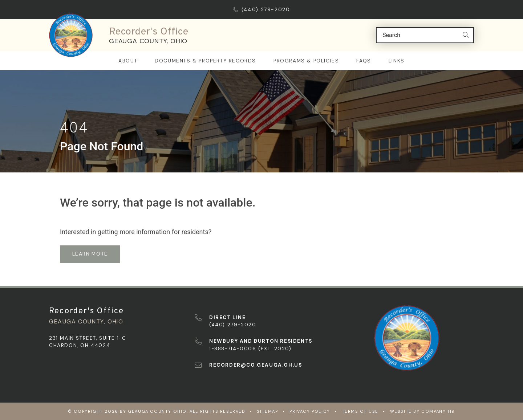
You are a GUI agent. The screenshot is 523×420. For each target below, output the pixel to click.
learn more (90, 254)
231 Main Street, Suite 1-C (88, 338)
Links (397, 61)
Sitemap (267, 411)
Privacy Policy (310, 411)
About (128, 61)
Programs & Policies (306, 61)
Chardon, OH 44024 (80, 345)
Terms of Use (360, 411)
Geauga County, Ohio (148, 41)
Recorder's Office (149, 32)
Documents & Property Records (205, 61)
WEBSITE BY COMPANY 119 (423, 411)
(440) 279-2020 (261, 9)
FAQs (364, 61)
